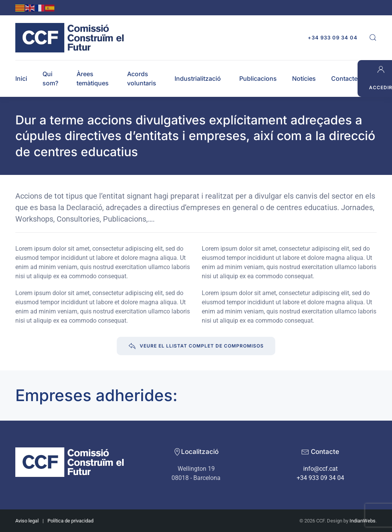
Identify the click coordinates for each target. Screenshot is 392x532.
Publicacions (258, 78)
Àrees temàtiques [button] (93, 78)
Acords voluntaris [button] (142, 78)
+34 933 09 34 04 (333, 38)
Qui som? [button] (50, 78)
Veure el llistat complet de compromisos (196, 346)
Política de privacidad (70, 521)
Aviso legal (27, 521)
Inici (21, 78)
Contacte (344, 78)
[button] (373, 38)
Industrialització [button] (198, 78)
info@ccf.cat (320, 469)
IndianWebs (363, 521)
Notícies (304, 78)
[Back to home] (72, 38)
